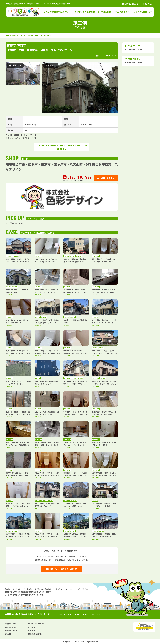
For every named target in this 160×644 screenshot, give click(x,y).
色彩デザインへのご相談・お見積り (62, 569)
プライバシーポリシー (64, 614)
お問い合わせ (148, 4)
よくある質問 (123, 12)
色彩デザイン (111, 55)
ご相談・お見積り (106, 178)
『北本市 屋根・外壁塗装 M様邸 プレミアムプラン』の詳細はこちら (62, 147)
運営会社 (86, 614)
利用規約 (77, 614)
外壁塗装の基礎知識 (85, 12)
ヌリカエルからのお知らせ (36, 624)
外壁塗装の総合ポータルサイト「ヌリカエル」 (29, 614)
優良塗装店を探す (144, 12)
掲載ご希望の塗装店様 (130, 4)
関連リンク (31, 631)
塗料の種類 (106, 12)
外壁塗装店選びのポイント (58, 12)
